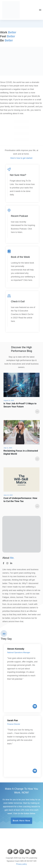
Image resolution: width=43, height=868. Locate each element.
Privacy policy (22, 864)
